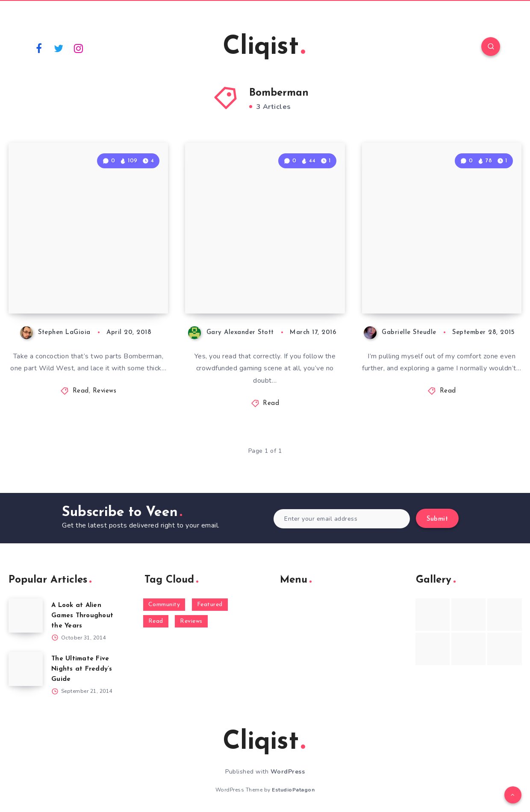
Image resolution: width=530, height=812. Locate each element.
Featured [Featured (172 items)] (210, 605)
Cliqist (264, 47)
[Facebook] (39, 48)
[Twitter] (59, 48)
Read (81, 391)
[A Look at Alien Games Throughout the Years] (26, 616)
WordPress (288, 772)
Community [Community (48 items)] (164, 605)
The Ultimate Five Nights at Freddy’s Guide (82, 669)
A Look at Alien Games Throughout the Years (82, 616)
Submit (437, 519)
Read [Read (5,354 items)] (156, 621)
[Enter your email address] (342, 519)
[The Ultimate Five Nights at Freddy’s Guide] (26, 669)
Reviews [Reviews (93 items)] (191, 621)
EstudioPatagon (293, 790)
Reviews (105, 391)
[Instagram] (79, 48)
